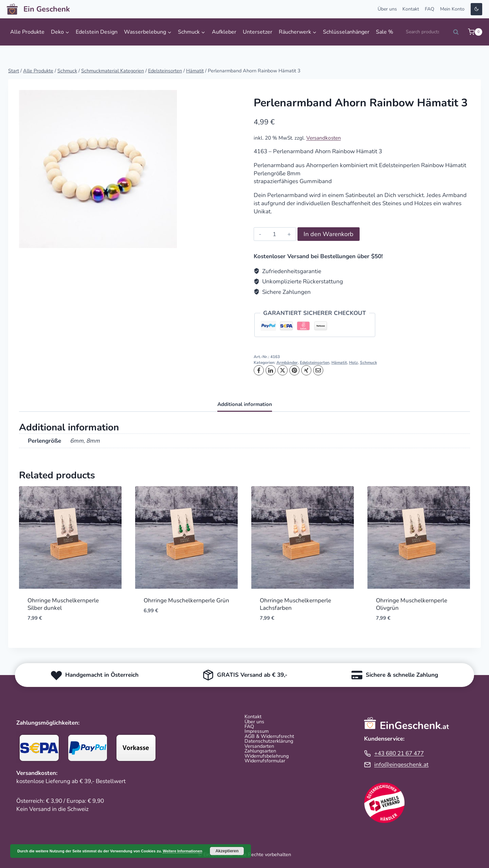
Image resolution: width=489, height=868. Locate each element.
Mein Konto (452, 9)
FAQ (430, 9)
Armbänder (287, 362)
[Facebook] (259, 370)
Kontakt (411, 9)
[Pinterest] (294, 370)
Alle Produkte (27, 32)
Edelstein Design (97, 32)
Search (458, 34)
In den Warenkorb (329, 234)
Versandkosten (324, 138)
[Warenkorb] (475, 32)
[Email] (318, 370)
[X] (283, 370)
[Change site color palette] (476, 9)
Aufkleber (224, 32)
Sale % (385, 32)
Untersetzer (258, 32)
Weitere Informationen (182, 851)
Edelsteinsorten (315, 362)
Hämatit (339, 362)
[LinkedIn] (271, 370)
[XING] (306, 370)
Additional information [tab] (245, 404)
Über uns (387, 9)
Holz (354, 362)
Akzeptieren (227, 851)
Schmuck (368, 362)
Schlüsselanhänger (346, 32)
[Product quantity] (274, 234)
